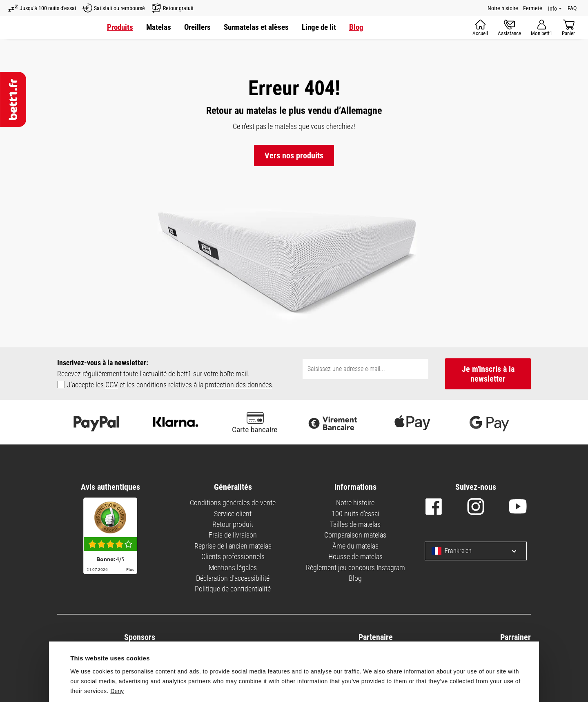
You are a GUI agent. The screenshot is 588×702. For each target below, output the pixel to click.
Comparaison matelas (355, 535)
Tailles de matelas (355, 524)
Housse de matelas (355, 556)
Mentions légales (233, 568)
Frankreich (452, 551)
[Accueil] (480, 28)
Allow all (348, 679)
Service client (233, 514)
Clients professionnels (233, 556)
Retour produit (233, 524)
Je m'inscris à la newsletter (488, 374)
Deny (117, 638)
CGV (112, 385)
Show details (89, 661)
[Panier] (568, 28)
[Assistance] (509, 28)
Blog (355, 578)
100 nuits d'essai (355, 514)
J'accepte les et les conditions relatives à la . (170, 385)
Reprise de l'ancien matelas (233, 546)
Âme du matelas (355, 546)
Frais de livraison (233, 535)
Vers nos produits (294, 156)
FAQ (572, 8)
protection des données (238, 385)
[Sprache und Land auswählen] (508, 551)
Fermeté (533, 8)
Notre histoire (503, 8)
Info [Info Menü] (552, 9)
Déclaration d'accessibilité (233, 578)
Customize (468, 681)
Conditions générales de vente (233, 503)
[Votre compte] (541, 28)
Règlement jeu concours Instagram (355, 568)
